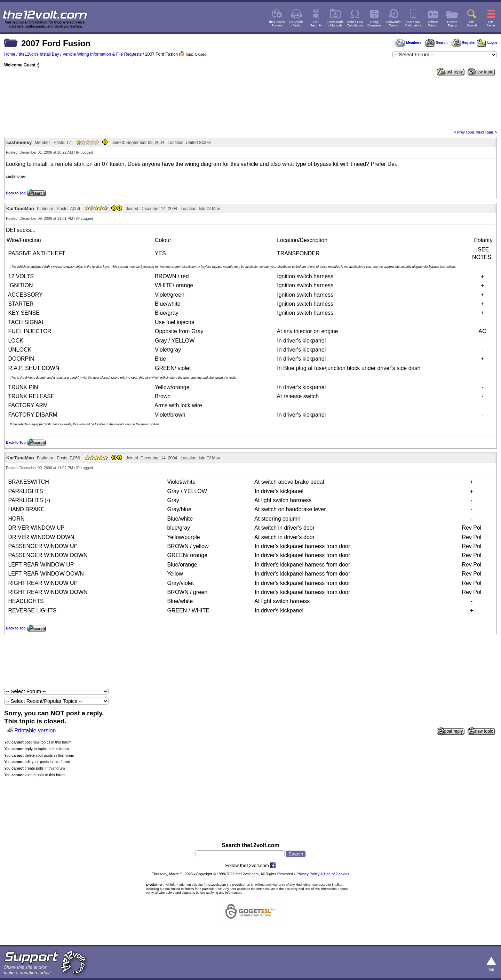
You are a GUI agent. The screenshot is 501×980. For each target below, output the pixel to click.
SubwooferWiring (394, 24)
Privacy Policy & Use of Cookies (323, 874)
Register (464, 43)
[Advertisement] (250, 102)
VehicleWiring (433, 24)
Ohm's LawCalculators (355, 24)
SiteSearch (472, 24)
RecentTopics (452, 24)
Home (10, 54)
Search (436, 43)
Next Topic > (487, 132)
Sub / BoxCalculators (413, 24)
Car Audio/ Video (297, 24)
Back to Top (16, 193)
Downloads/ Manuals (335, 24)
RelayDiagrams (374, 24)
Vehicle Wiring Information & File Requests (102, 54)
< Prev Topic (465, 132)
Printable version (35, 730)
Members (408, 43)
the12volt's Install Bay (39, 54)
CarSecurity (316, 24)
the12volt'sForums (277, 24)
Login (487, 43)
